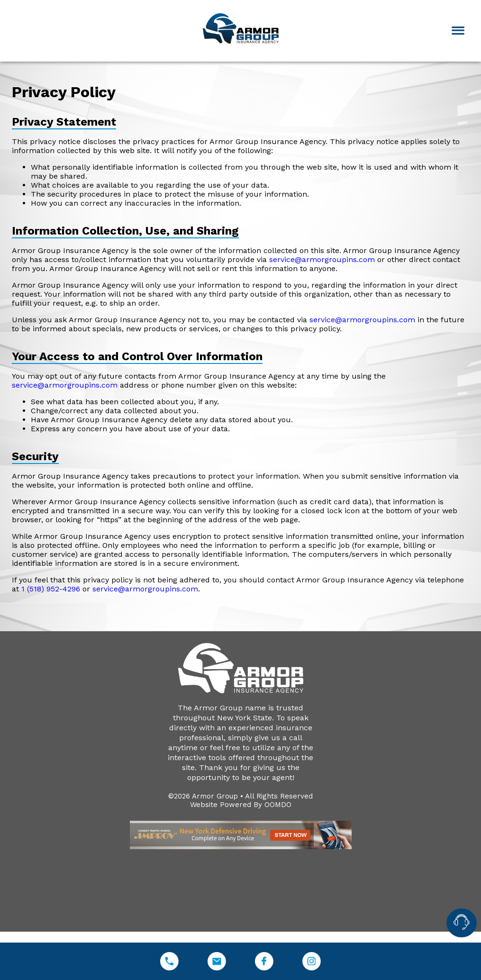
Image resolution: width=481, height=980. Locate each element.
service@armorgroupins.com (322, 259)
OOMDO (278, 805)
